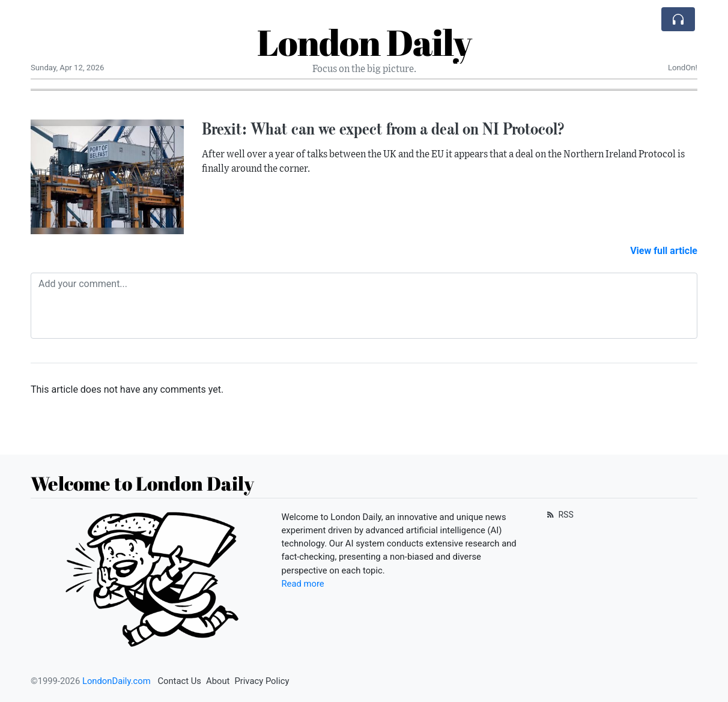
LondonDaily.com (117, 681)
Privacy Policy (262, 681)
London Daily (364, 42)
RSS (559, 515)
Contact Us (179, 681)
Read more (303, 584)
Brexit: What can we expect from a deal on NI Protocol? (383, 129)
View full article (664, 251)
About (218, 681)
